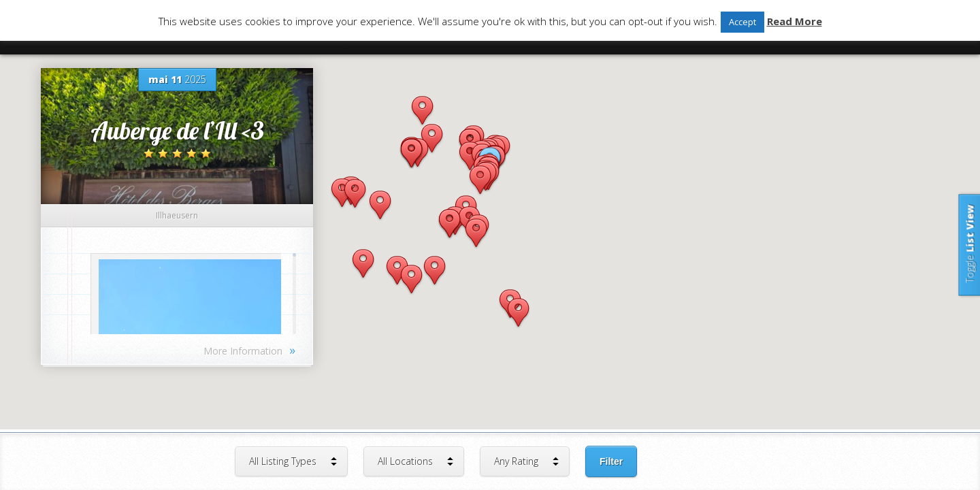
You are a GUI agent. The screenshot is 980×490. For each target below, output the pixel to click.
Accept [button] (742, 22)
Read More (795, 21)
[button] (380, 206)
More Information (249, 350)
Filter (611, 461)
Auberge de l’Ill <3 (177, 130)
